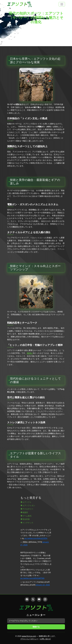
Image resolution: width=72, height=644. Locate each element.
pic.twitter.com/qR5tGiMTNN (32, 578)
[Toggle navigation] (62, 4)
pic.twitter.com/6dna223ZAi (36, 538)
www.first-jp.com (29, 636)
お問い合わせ (45, 639)
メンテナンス (28, 523)
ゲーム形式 (27, 516)
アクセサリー (28, 509)
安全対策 (26, 519)
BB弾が (30, 353)
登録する (36, 627)
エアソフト (27, 502)
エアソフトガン (29, 505)
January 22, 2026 (43, 585)
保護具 (25, 512)
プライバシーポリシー (29, 639)
